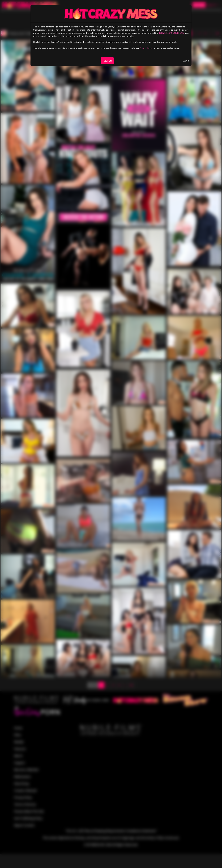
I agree (107, 61)
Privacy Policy (146, 48)
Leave (186, 61)
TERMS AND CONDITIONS (171, 33)
